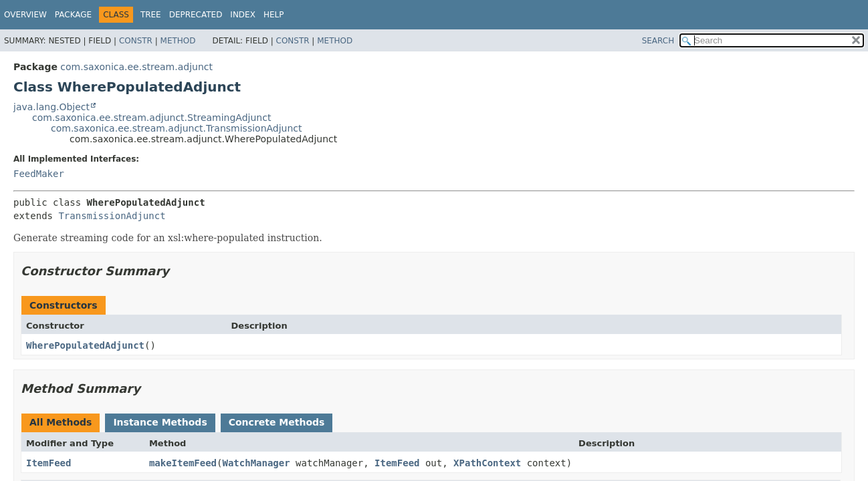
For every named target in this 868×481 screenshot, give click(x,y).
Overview (25, 15)
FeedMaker (39, 174)
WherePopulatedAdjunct (85, 345)
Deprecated (196, 15)
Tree (151, 15)
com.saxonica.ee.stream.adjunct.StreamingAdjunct (151, 118)
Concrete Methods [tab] (277, 422)
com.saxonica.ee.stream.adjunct (136, 67)
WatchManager (256, 463)
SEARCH (658, 41)
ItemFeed (48, 463)
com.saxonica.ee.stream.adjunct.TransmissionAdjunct (177, 128)
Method (178, 41)
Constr (136, 41)
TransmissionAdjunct (112, 216)
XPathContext (487, 463)
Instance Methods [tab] (160, 422)
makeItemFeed (183, 463)
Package (73, 15)
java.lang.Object (51, 107)
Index (243, 15)
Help (274, 15)
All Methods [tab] (61, 422)
